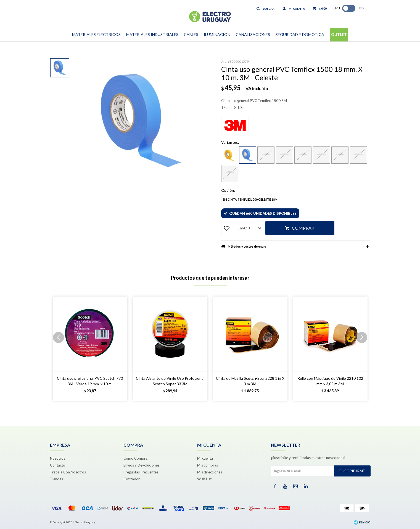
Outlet (339, 34)
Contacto (58, 465)
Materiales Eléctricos (96, 34)
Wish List (204, 479)
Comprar (303, 228)
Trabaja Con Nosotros (68, 472)
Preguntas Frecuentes (141, 472)
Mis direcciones (210, 472)
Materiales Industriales (152, 34)
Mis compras (208, 465)
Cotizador (132, 479)
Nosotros (58, 458)
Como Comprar (136, 458)
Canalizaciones (253, 34)
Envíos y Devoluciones (141, 465)
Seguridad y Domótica (300, 34)
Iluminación (217, 34)
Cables (191, 34)
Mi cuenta (205, 458)
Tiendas (56, 479)
